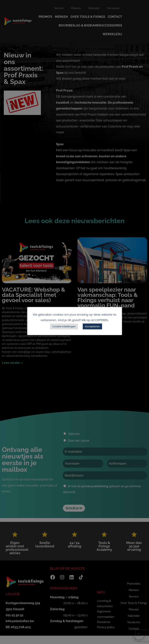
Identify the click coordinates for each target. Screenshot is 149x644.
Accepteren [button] (92, 326)
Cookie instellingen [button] (64, 326)
